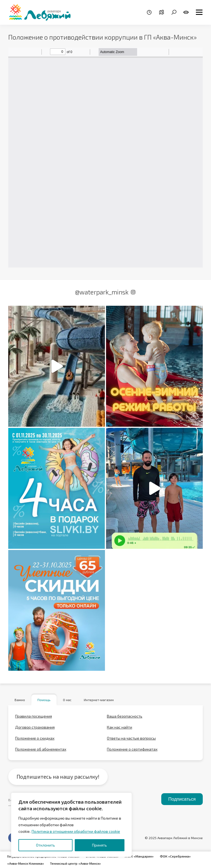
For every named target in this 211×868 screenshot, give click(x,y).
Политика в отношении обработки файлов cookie (76, 831)
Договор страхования (35, 728)
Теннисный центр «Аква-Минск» (76, 863)
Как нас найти (120, 728)
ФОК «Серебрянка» (177, 856)
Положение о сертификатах (132, 750)
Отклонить (45, 845)
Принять (99, 845)
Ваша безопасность (125, 717)
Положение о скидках (35, 739)
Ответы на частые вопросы (131, 739)
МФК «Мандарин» (141, 856)
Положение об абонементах (41, 750)
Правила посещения (34, 717)
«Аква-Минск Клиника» (26, 863)
